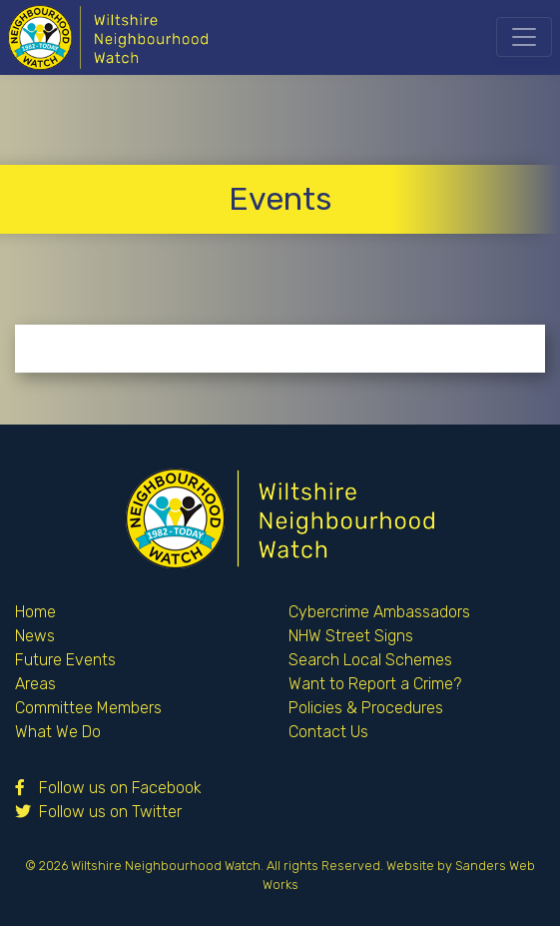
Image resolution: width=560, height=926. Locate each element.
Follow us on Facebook (108, 788)
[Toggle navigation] (524, 37)
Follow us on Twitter (98, 812)
